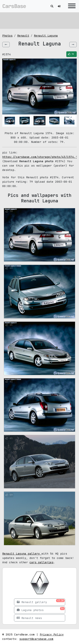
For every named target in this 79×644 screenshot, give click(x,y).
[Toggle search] (52, 6)
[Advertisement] (39, 20)
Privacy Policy (52, 634)
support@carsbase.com (36, 639)
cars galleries (41, 562)
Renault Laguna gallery (22, 554)
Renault (23, 36)
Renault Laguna (46, 36)
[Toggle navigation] (71, 6)
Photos (7, 36)
